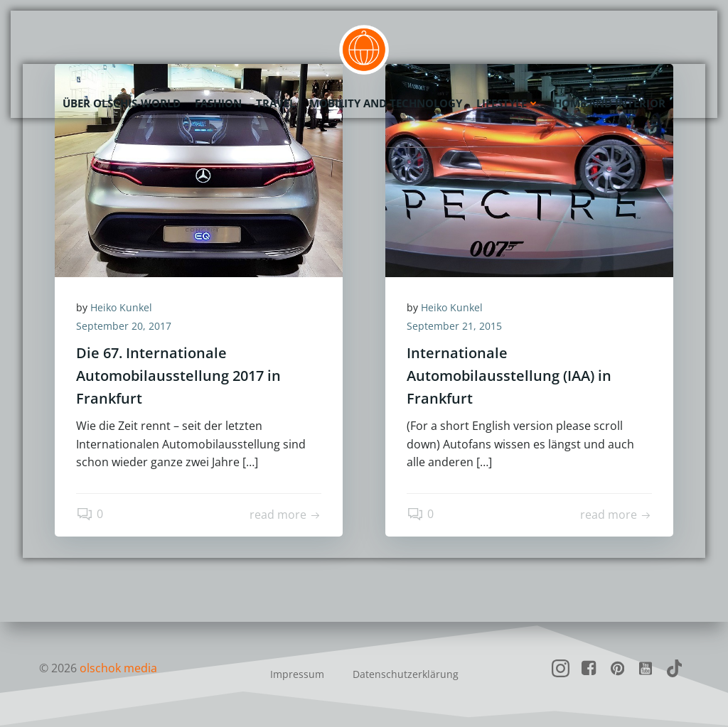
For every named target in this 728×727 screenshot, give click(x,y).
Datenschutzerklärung (406, 674)
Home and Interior (610, 103)
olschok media (118, 668)
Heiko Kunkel (121, 307)
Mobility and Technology (386, 103)
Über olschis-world (122, 103)
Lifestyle (508, 103)
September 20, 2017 (124, 326)
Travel (275, 103)
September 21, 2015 (454, 326)
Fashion (218, 103)
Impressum (297, 674)
